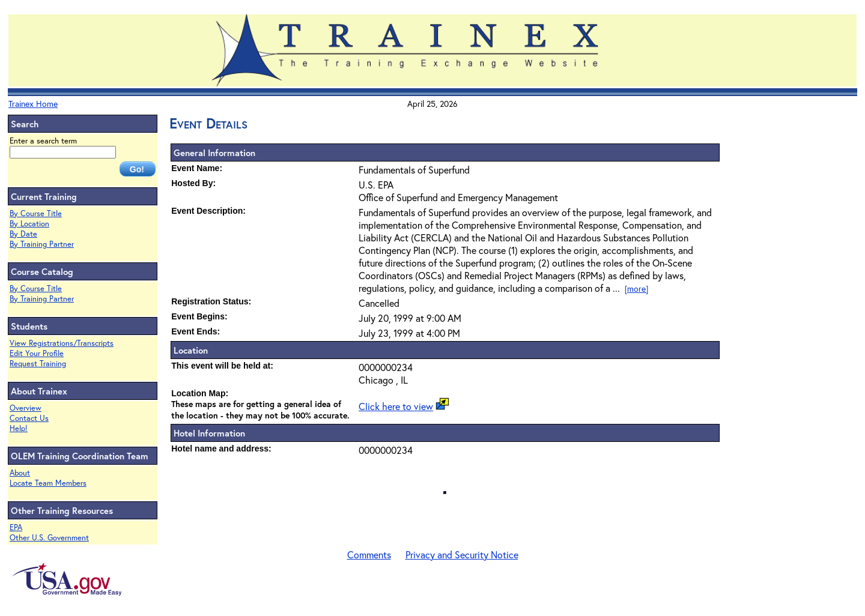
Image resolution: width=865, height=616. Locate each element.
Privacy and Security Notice (462, 554)
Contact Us (29, 418)
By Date (23, 234)
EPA (16, 527)
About (20, 473)
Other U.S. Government (49, 538)
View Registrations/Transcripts (62, 343)
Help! (19, 428)
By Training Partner (42, 244)
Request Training (38, 364)
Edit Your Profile (37, 353)
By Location (29, 224)
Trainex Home (33, 104)
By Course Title (36, 213)
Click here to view (396, 406)
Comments (369, 554)
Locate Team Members (48, 483)
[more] (636, 288)
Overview (26, 408)
